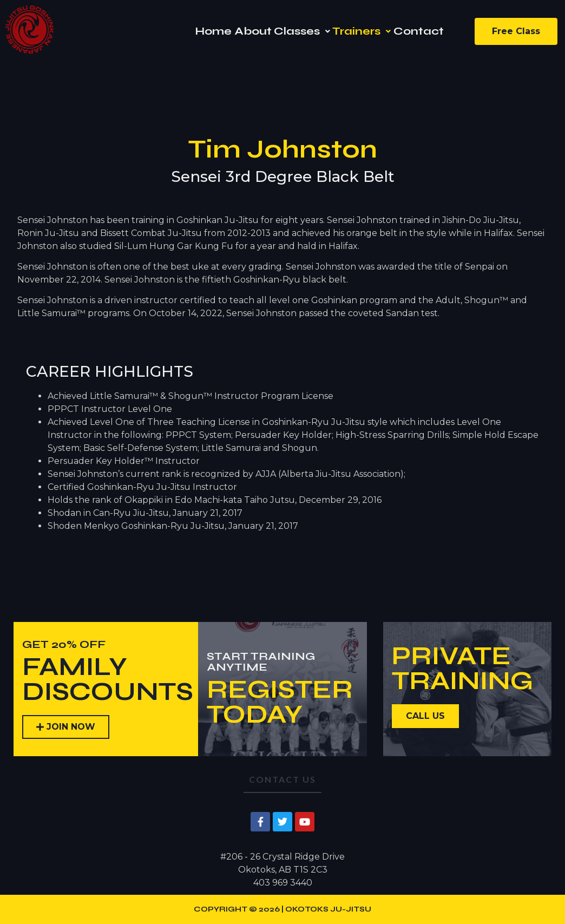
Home (213, 31)
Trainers (362, 31)
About (253, 31)
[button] (302, 31)
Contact (419, 31)
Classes (302, 31)
